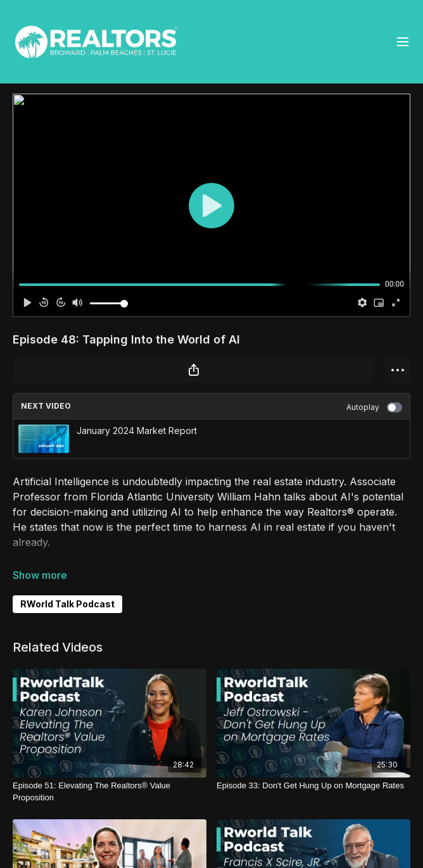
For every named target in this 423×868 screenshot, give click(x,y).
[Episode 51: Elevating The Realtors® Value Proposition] (110, 792)
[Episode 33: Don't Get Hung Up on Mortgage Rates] (313, 786)
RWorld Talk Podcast (67, 604)
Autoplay (374, 407)
